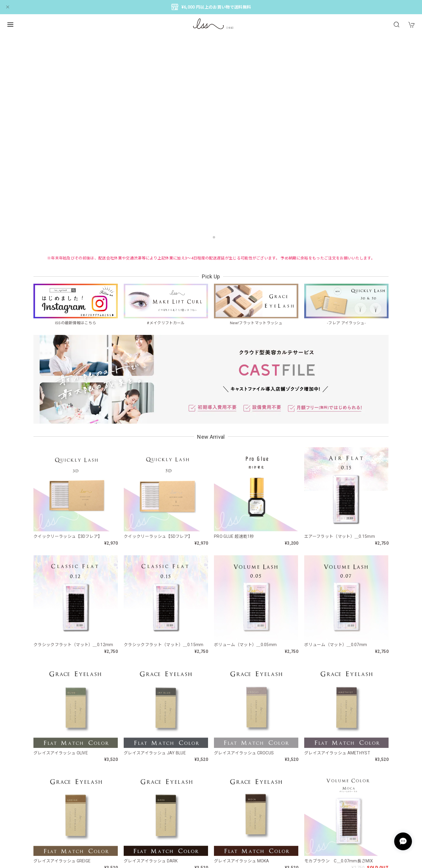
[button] (208, 237)
